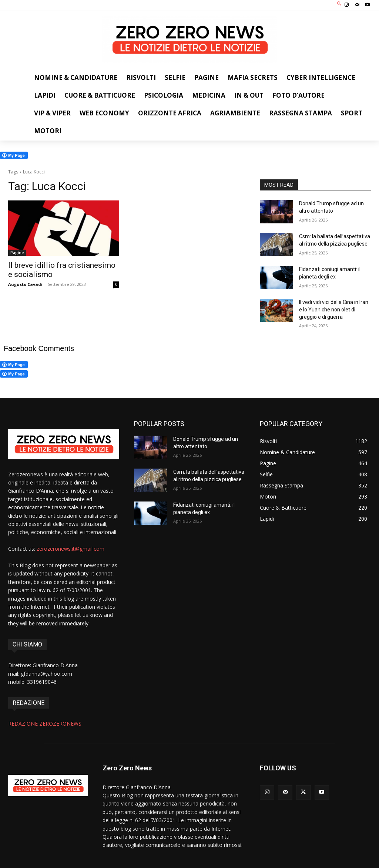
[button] (340, 4)
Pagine (17, 253)
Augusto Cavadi (25, 284)
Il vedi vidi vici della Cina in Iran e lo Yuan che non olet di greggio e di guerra (334, 309)
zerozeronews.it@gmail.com (71, 549)
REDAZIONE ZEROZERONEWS (45, 724)
